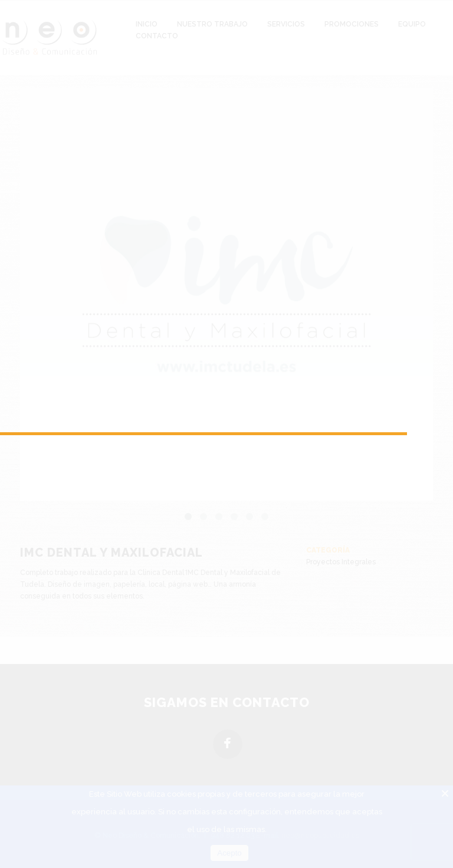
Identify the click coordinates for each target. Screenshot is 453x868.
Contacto (157, 36)
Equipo (412, 24)
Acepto (229, 853)
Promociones (352, 24)
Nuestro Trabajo (212, 24)
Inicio (147, 24)
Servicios (286, 24)
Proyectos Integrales (341, 562)
